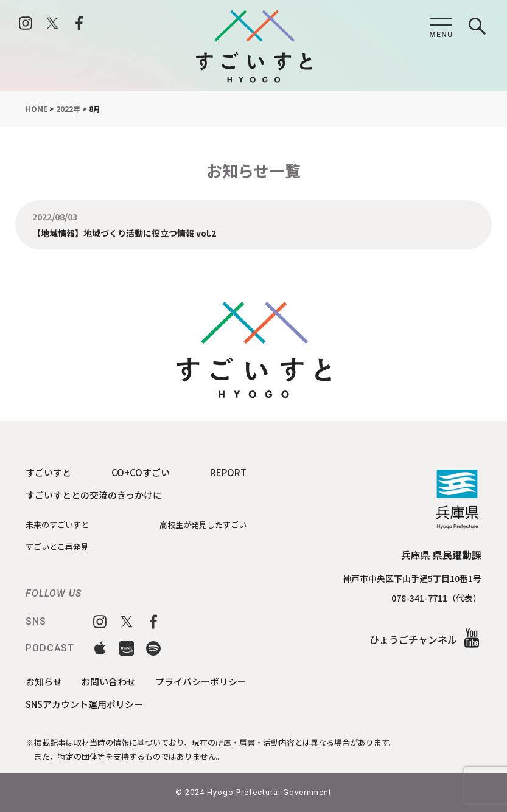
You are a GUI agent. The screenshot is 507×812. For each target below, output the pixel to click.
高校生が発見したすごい (203, 525)
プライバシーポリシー (201, 682)
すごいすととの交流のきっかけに (94, 495)
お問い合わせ (108, 682)
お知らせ (44, 682)
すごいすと (48, 472)
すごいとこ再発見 (57, 547)
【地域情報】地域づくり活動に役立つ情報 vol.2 (124, 232)
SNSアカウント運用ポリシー (84, 704)
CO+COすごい (141, 472)
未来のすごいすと (57, 525)
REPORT (228, 472)
